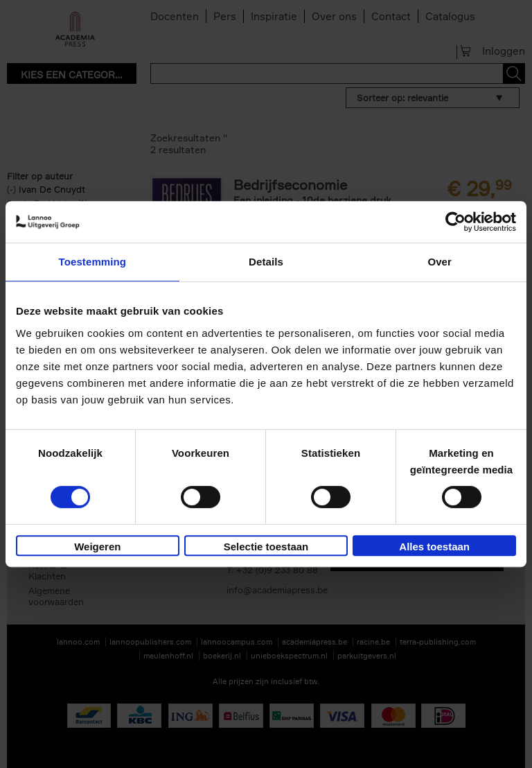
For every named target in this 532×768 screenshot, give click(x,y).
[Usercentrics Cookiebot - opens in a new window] (455, 222)
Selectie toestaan (266, 547)
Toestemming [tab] (93, 262)
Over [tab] (440, 262)
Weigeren (97, 547)
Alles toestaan (434, 547)
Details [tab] (266, 262)
